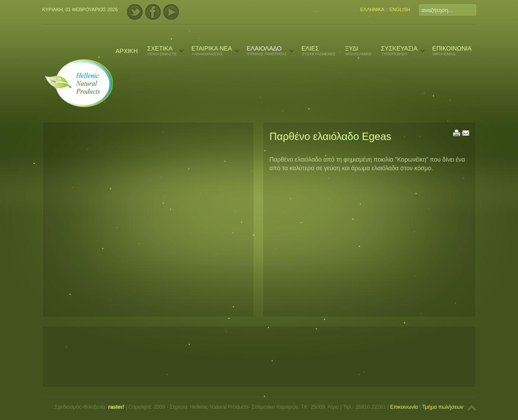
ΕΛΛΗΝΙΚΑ (372, 10)
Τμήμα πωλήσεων (443, 407)
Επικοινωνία (404, 407)
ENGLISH (400, 10)
